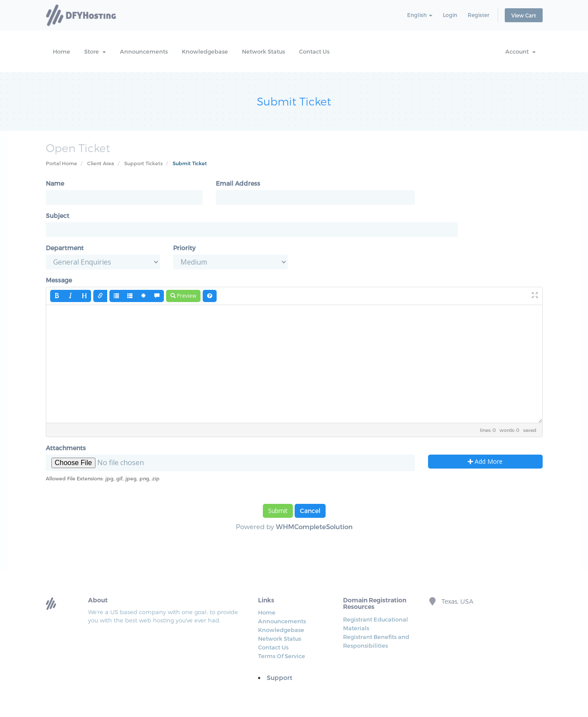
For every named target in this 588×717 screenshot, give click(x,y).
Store (95, 51)
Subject (58, 216)
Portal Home (61, 163)
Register (479, 15)
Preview (183, 296)
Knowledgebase (205, 51)
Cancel (310, 511)
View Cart (524, 15)
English (420, 15)
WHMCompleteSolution (314, 527)
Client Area (101, 163)
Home (61, 51)
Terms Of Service (282, 656)
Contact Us (314, 51)
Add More (485, 461)
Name (55, 183)
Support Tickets (143, 163)
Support (280, 678)
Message (59, 280)
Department (65, 248)
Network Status (263, 51)
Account (520, 51)
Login (450, 15)
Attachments (66, 448)
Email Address (238, 183)
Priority (184, 248)
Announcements (144, 51)
